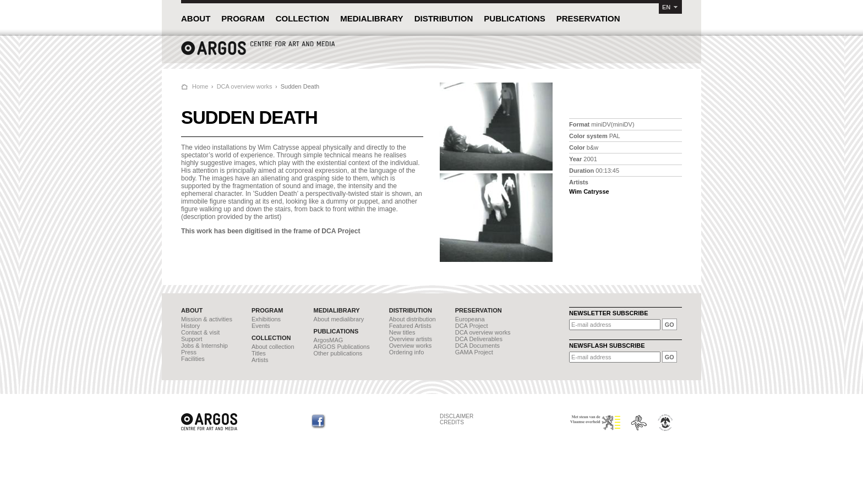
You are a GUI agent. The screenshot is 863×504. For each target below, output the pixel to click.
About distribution (413, 319)
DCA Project (472, 326)
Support (192, 339)
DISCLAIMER (457, 416)
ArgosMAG (329, 340)
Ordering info (407, 352)
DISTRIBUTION (444, 18)
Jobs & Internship (204, 346)
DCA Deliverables (479, 339)
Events (261, 326)
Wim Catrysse (589, 191)
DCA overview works (245, 86)
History (190, 326)
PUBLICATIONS (514, 18)
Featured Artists (410, 326)
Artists (260, 360)
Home (200, 86)
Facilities (193, 359)
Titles (259, 353)
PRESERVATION (588, 18)
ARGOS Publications (342, 347)
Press (189, 352)
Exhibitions (266, 319)
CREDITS (452, 422)
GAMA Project (474, 352)
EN (666, 7)
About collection (273, 347)
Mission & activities (207, 319)
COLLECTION (303, 18)
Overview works (411, 346)
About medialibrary (339, 319)
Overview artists (411, 339)
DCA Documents (477, 346)
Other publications (338, 353)
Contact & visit (200, 332)
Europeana (470, 319)
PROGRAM (243, 18)
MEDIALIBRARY (372, 18)
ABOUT (196, 18)
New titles (402, 332)
